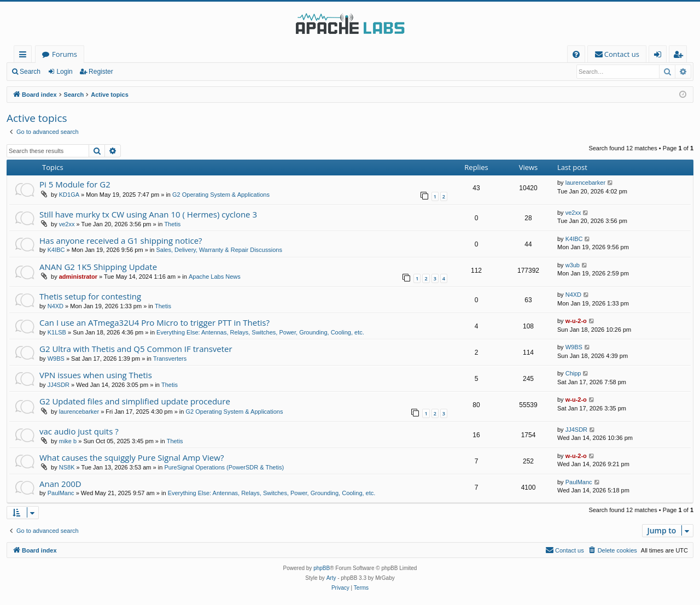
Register (101, 72)
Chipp (573, 373)
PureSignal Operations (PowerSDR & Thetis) (224, 467)
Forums (65, 54)
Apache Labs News (215, 277)
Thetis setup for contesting (90, 296)
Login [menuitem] (660, 56)
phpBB (322, 568)
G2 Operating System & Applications (221, 195)
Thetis (172, 224)
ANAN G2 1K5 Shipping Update (98, 267)
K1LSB (57, 332)
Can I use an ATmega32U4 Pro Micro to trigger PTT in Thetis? (154, 322)
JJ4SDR (59, 385)
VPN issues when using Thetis (96, 375)
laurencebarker (585, 183)
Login (64, 72)
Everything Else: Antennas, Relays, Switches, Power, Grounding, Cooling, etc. (260, 332)
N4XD (56, 306)
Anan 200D (60, 484)
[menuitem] (576, 54)
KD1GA (69, 195)
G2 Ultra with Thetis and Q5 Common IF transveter (136, 349)
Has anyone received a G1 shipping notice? (121, 240)
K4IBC (56, 250)
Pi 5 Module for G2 (75, 184)
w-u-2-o (576, 321)
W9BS (56, 359)
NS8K (67, 467)
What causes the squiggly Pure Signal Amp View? (132, 457)
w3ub (573, 265)
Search (30, 72)
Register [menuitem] (680, 56)
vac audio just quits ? (79, 431)
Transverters (170, 359)
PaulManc (61, 493)
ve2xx (67, 224)
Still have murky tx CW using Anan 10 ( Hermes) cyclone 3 (148, 214)
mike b (68, 441)
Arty (331, 578)
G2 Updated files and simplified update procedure (135, 401)
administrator (78, 277)
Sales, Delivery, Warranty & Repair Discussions (219, 250)
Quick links (25, 56)
